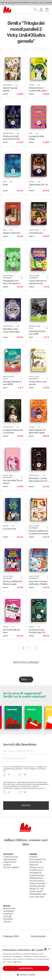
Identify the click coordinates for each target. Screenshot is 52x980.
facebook (8, 914)
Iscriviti (26, 806)
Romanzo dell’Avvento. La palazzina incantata (39, 532)
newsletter (9, 909)
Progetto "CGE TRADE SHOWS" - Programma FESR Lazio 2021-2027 (38, 893)
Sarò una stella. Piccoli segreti (13, 482)
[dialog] (26, 963)
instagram (8, 911)
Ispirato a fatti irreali (11, 233)
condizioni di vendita (10, 864)
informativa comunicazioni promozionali (37, 876)
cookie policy (36, 870)
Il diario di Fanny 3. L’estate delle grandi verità (38, 89)
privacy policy (37, 868)
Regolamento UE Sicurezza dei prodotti (38, 862)
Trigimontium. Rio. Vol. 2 (38, 186)
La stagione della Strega (36, 138)
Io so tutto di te (9, 529)
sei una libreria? (11, 868)
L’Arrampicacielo (36, 233)
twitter (7, 922)
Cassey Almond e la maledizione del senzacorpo (38, 282)
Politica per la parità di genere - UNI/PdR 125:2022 (38, 884)
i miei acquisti (10, 860)
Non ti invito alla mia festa (11, 631)
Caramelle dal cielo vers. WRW (37, 333)
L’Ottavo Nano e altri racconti (38, 383)
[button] (26, 975)
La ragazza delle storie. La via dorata (13, 431)
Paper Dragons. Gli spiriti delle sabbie (37, 431)
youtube (7, 917)
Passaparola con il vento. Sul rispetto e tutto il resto (12, 282)
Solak (5, 185)
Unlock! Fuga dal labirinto (10, 89)
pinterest (8, 919)
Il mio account (11, 857)
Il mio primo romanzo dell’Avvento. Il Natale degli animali (38, 583)
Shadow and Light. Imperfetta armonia (11, 138)
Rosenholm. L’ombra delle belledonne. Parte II (39, 480)
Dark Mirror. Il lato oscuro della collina (11, 330)
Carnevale (19, 709)
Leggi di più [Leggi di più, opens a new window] (17, 962)
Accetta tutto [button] (26, 968)
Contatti (34, 857)
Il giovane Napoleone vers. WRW (12, 383)
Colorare (38, 709)
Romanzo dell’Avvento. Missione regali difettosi (13, 583)
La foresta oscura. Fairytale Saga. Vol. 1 (38, 631)
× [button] (49, 949)
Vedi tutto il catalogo (26, 662)
